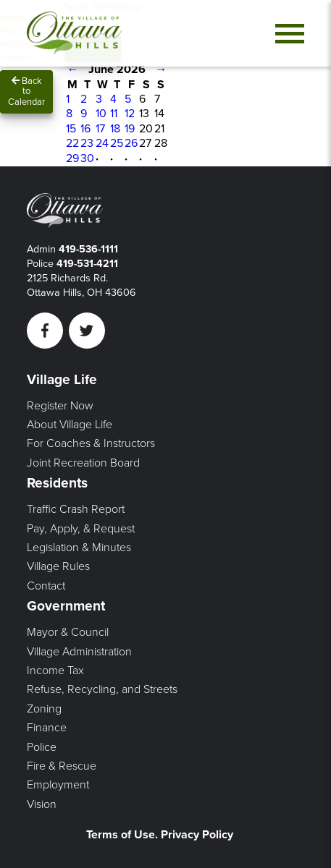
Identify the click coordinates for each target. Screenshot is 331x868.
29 (72, 158)
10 (101, 114)
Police (42, 747)
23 (87, 143)
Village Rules (58, 566)
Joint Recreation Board (83, 463)
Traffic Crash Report (76, 509)
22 (72, 143)
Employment (58, 785)
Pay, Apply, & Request (81, 529)
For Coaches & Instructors (91, 443)
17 (100, 129)
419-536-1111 (88, 249)
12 (130, 114)
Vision (42, 804)
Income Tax (55, 671)
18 (115, 129)
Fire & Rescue (62, 766)
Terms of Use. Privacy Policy (160, 835)
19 (130, 129)
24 (102, 143)
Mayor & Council (68, 632)
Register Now (60, 406)
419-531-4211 (87, 264)
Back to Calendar (26, 92)
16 (85, 129)
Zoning (44, 709)
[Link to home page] (74, 33)
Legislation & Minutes (79, 548)
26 (131, 143)
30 (87, 158)
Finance (47, 728)
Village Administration (79, 652)
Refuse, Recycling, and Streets (102, 689)
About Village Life (70, 425)
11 (114, 114)
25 (117, 143)
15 (71, 129)
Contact (46, 586)
